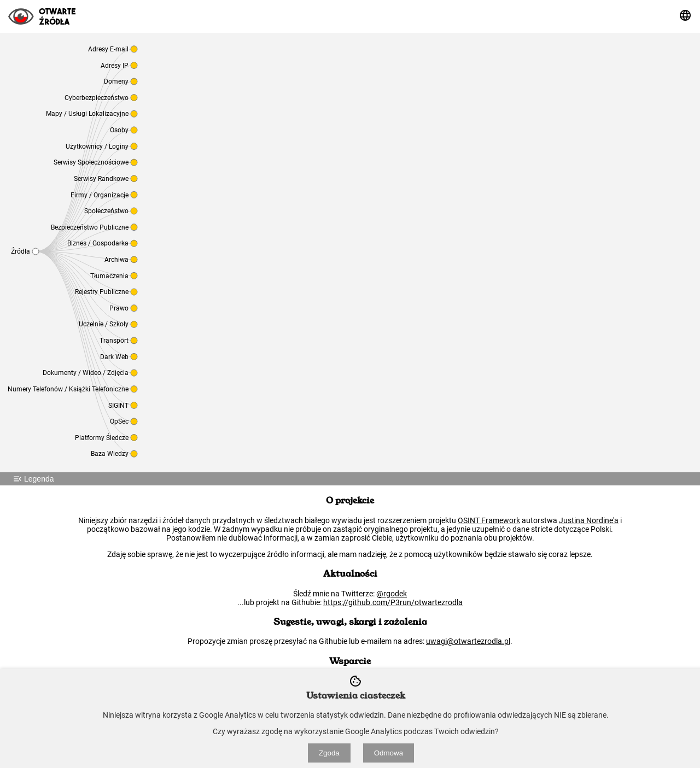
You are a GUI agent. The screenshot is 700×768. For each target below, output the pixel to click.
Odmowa (389, 753)
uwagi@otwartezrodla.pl (468, 641)
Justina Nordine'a (589, 520)
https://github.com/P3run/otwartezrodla (393, 602)
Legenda (33, 479)
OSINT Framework (489, 520)
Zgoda (329, 753)
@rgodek (392, 594)
